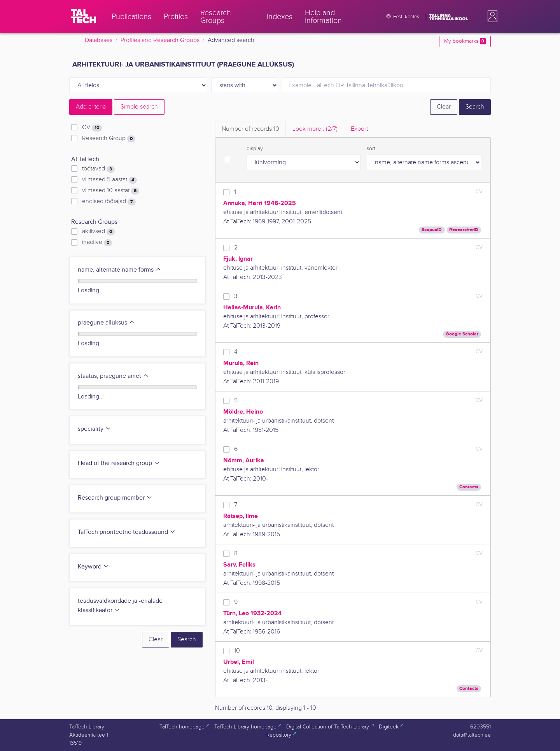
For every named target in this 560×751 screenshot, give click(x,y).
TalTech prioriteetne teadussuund (127, 532)
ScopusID (432, 230)
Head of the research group (119, 463)
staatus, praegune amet (113, 376)
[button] (491, 16)
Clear (444, 107)
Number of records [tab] (250, 129)
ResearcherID (464, 230)
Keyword (94, 567)
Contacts (469, 487)
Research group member (115, 498)
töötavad (98, 169)
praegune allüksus (106, 323)
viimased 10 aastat (111, 191)
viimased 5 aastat (109, 180)
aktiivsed (98, 232)
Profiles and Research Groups (160, 40)
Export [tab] (359, 129)
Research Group (109, 139)
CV (92, 128)
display (255, 149)
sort (371, 149)
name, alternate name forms (120, 270)
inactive (97, 242)
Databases (99, 40)
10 (237, 651)
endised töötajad (109, 202)
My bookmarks (465, 41)
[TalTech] (84, 16)
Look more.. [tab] (315, 129)
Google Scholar (462, 334)
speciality (94, 429)
